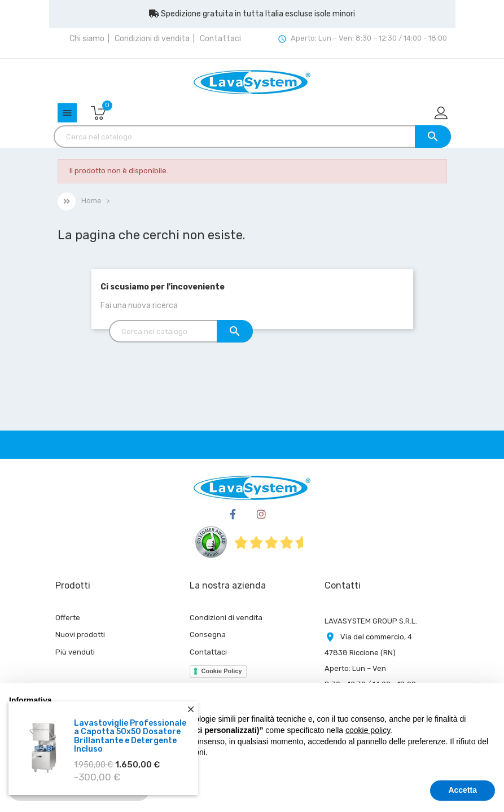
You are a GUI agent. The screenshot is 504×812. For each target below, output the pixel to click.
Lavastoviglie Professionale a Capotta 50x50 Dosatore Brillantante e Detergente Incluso (130, 736)
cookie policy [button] (368, 730)
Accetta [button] (463, 790)
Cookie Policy (221, 671)
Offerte (68, 618)
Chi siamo (87, 39)
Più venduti (75, 652)
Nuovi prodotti (80, 635)
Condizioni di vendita (152, 39)
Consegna (208, 635)
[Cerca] (252, 137)
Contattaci (220, 39)
